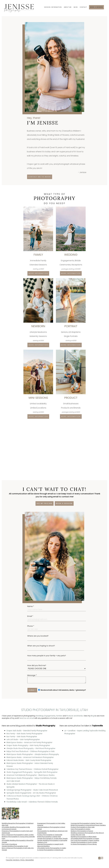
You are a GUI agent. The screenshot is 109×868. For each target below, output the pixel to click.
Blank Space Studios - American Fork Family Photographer (29, 743)
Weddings (40, 716)
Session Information (53, 7)
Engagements (50, 716)
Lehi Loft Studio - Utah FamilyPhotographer (23, 740)
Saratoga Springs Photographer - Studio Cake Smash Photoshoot (32, 790)
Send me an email (27, 718)
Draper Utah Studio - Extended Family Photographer (27, 731)
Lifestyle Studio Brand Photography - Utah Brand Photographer (31, 748)
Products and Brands (75, 716)
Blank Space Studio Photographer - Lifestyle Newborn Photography (33, 754)
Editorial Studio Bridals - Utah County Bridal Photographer (29, 760)
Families (59, 716)
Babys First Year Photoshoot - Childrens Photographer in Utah (31, 751)
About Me (68, 7)
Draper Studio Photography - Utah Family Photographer (28, 745)
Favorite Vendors (13, 860)
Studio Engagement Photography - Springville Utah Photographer (32, 772)
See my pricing (45, 503)
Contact (83, 7)
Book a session (96, 7)
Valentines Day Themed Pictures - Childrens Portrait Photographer (32, 769)
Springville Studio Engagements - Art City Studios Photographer (31, 793)
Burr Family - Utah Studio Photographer (22, 737)
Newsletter (30, 860)
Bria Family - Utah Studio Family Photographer (24, 734)
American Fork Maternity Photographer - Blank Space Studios (31, 775)
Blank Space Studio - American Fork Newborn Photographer (30, 757)
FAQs (22, 860)
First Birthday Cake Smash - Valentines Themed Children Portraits (32, 802)
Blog (76, 7)
